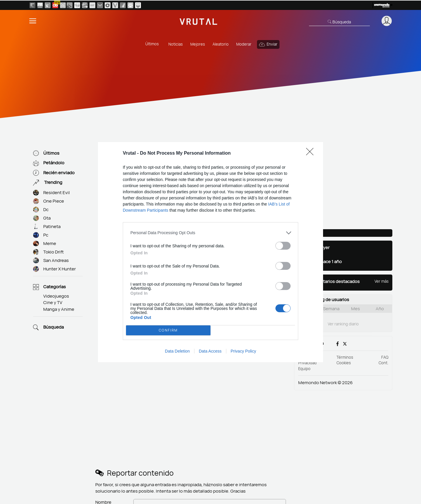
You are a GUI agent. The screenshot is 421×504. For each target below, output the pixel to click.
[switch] (283, 246)
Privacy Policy (243, 351)
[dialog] (210, 252)
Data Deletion (177, 351)
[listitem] (210, 233)
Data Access (210, 351)
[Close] (312, 153)
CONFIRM (168, 330)
